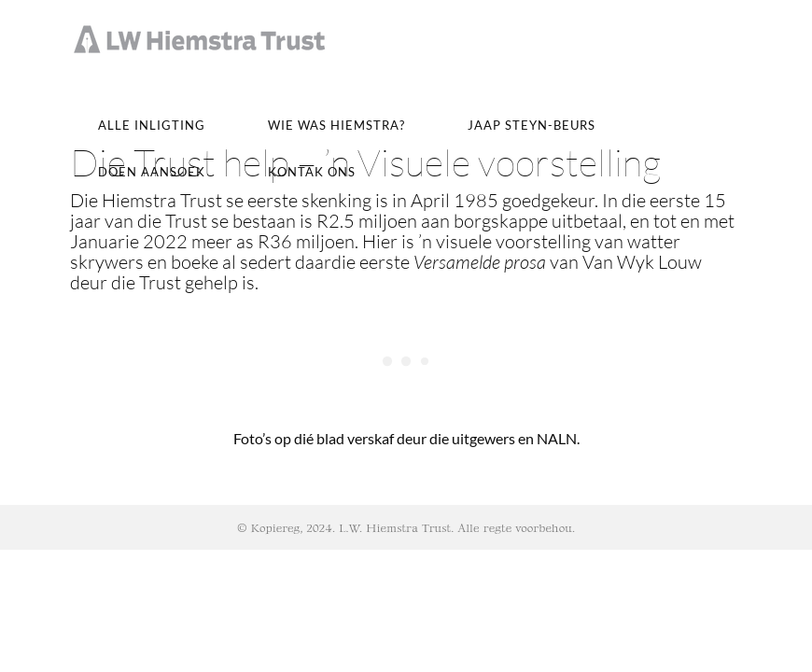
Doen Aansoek (152, 172)
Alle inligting (152, 125)
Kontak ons (312, 172)
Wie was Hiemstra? (336, 125)
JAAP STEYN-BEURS (532, 125)
